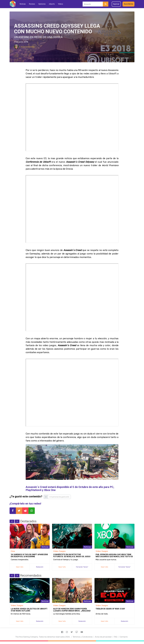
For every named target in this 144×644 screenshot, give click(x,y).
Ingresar (116, 4)
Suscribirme (128, 4)
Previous (12, 521)
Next (17, 521)
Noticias (23, 4)
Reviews (32, 4)
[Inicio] (13, 4)
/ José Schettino (24, 47)
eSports (52, 4)
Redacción (40, 567)
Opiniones (42, 4)
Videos (61, 4)
